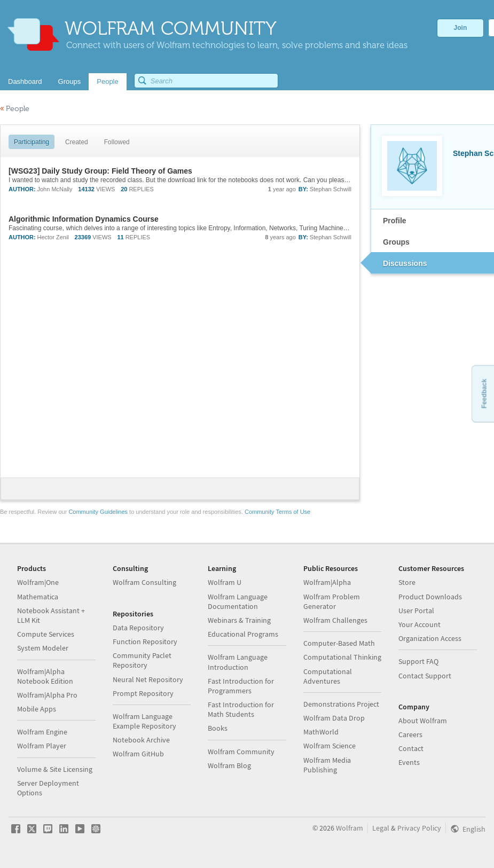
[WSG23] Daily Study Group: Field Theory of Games (100, 171)
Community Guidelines (98, 512)
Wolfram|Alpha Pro (47, 695)
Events (409, 762)
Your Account (419, 624)
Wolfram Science (330, 746)
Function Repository (145, 642)
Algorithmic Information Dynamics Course (84, 219)
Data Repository (138, 628)
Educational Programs (243, 634)
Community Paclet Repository (142, 660)
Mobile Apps (37, 709)
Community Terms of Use (277, 512)
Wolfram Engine (42, 732)
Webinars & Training (239, 620)
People (15, 109)
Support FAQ (418, 661)
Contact (411, 748)
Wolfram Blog (229, 765)
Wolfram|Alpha (327, 582)
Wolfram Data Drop (334, 718)
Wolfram (350, 828)
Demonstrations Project (341, 704)
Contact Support (425, 676)
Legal (381, 828)
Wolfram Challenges (335, 620)
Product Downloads (430, 597)
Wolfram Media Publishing (327, 765)
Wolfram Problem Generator (332, 601)
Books (218, 728)
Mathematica (38, 597)
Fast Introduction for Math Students (241, 709)
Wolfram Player (42, 746)
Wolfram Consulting (144, 582)
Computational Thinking (342, 657)
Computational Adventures (328, 676)
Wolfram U (225, 582)
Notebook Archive (141, 740)
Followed (117, 142)
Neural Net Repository (148, 679)
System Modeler (43, 648)
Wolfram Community (241, 752)
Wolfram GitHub (138, 754)
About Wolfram (423, 721)
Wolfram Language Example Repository (144, 721)
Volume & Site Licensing (55, 769)
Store (407, 582)
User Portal (416, 611)
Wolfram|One (38, 582)
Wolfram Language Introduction (238, 662)
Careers (410, 734)
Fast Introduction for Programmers (241, 686)
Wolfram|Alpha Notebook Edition (45, 676)
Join (461, 28)
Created (77, 142)
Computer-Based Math (339, 643)
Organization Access (430, 638)
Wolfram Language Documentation (238, 601)
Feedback (484, 393)
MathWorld (321, 732)
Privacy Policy (419, 828)
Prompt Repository (143, 693)
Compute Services (46, 634)
